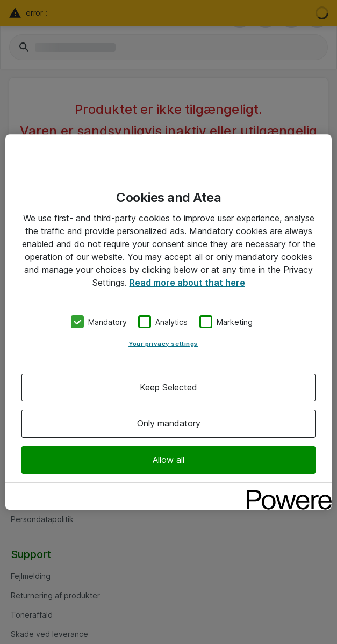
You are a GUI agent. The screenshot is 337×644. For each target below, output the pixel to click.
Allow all (168, 460)
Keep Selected (168, 387)
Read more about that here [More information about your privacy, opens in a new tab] (187, 283)
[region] (168, 322)
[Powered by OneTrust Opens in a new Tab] (285, 492)
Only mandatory (169, 424)
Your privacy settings (163, 344)
